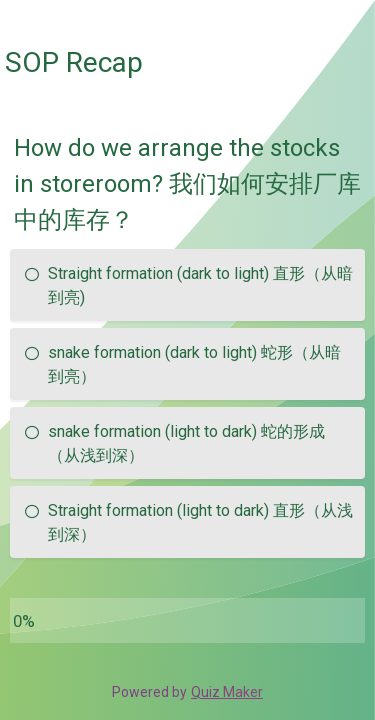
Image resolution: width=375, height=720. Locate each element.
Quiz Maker (227, 692)
